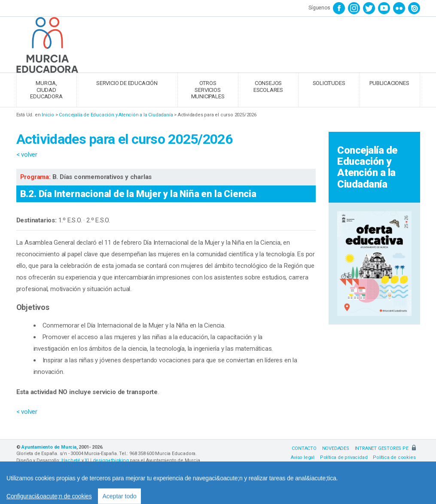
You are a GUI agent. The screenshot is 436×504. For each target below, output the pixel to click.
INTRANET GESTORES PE (385, 448)
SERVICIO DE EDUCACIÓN (127, 83)
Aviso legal (303, 457)
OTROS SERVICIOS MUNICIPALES (208, 90)
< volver (27, 155)
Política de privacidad (344, 457)
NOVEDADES (336, 448)
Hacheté (71, 460)
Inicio (48, 115)
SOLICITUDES (329, 83)
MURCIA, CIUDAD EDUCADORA (46, 90)
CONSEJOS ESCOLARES (268, 87)
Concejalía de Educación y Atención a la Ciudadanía (116, 115)
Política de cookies (394, 457)
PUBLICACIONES (389, 83)
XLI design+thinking (107, 460)
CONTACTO (304, 448)
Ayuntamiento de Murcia (49, 447)
